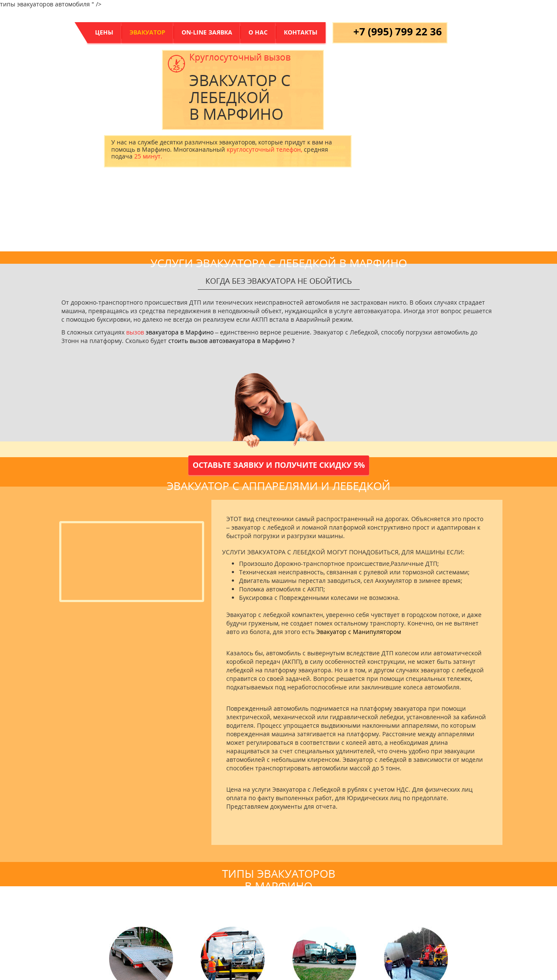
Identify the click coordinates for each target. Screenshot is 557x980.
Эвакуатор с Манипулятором (359, 632)
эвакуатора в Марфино (180, 332)
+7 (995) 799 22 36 (398, 31)
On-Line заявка (207, 32)
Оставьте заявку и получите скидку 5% (279, 465)
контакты (301, 32)
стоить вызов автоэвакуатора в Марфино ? (231, 341)
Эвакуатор (147, 32)
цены (104, 32)
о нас (258, 32)
